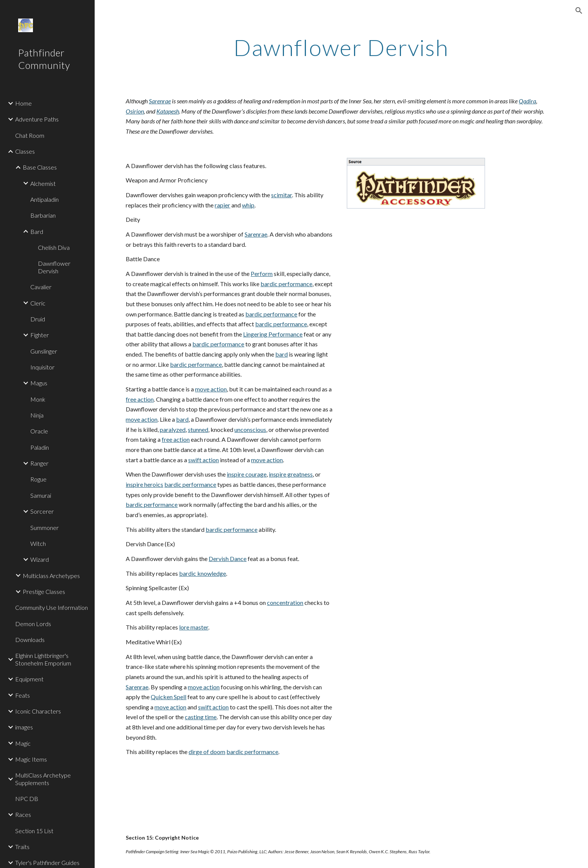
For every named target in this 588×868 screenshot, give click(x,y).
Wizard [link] (40, 559)
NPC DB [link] (27, 799)
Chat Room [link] (30, 135)
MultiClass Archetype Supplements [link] (43, 779)
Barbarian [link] (43, 215)
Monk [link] (38, 399)
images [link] (24, 727)
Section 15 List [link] (34, 831)
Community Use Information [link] (51, 607)
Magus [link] (39, 383)
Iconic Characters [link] (38, 711)
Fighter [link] (40, 335)
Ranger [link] (39, 463)
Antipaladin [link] (44, 199)
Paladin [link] (40, 447)
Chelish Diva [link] (54, 247)
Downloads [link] (30, 640)
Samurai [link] (41, 495)
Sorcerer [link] (42, 511)
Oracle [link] (39, 431)
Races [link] (23, 814)
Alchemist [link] (43, 183)
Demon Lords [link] (33, 624)
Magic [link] (23, 743)
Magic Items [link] (31, 759)
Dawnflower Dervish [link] (54, 267)
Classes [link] (25, 151)
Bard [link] (37, 231)
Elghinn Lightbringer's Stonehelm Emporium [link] (43, 659)
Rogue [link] (38, 479)
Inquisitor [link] (42, 367)
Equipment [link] (29, 679)
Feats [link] (23, 695)
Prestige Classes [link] (44, 591)
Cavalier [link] (41, 287)
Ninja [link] (37, 415)
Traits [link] (22, 847)
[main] (342, 47)
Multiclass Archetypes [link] (51, 576)
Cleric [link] (38, 303)
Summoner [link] (44, 528)
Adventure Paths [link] (37, 119)
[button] (579, 11)
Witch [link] (38, 543)
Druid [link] (38, 319)
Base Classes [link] (40, 167)
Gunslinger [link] (44, 351)
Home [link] (23, 103)
